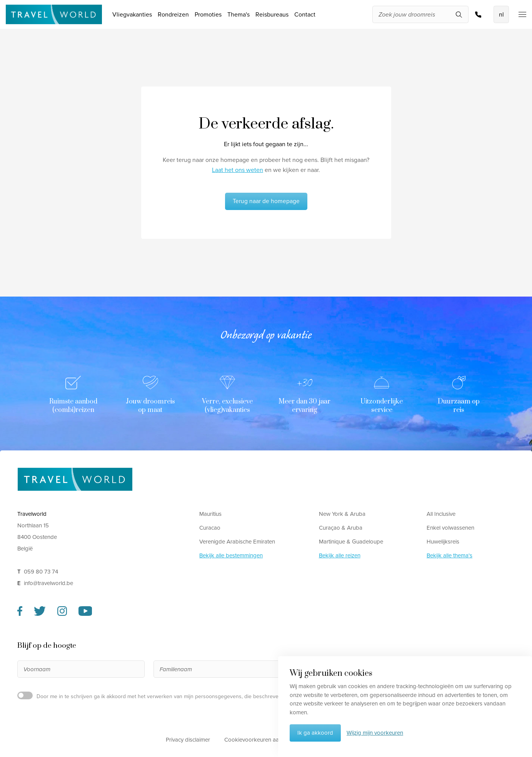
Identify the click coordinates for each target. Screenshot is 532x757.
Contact (305, 14)
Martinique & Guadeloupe (351, 542)
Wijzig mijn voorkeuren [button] (375, 733)
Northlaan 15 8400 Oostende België (37, 537)
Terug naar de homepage (266, 201)
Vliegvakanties (132, 14)
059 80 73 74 (478, 15)
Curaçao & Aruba (341, 528)
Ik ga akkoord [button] (315, 733)
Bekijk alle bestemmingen (231, 555)
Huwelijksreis (443, 542)
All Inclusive (441, 514)
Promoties (208, 14)
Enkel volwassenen (450, 528)
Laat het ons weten (238, 170)
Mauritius (210, 514)
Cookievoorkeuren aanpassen (262, 740)
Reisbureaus (272, 14)
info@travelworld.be (48, 583)
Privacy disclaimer (188, 740)
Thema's (238, 14)
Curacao (210, 528)
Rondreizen (173, 14)
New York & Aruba (342, 514)
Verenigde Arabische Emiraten (237, 542)
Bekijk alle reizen (340, 555)
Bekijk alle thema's (449, 555)
